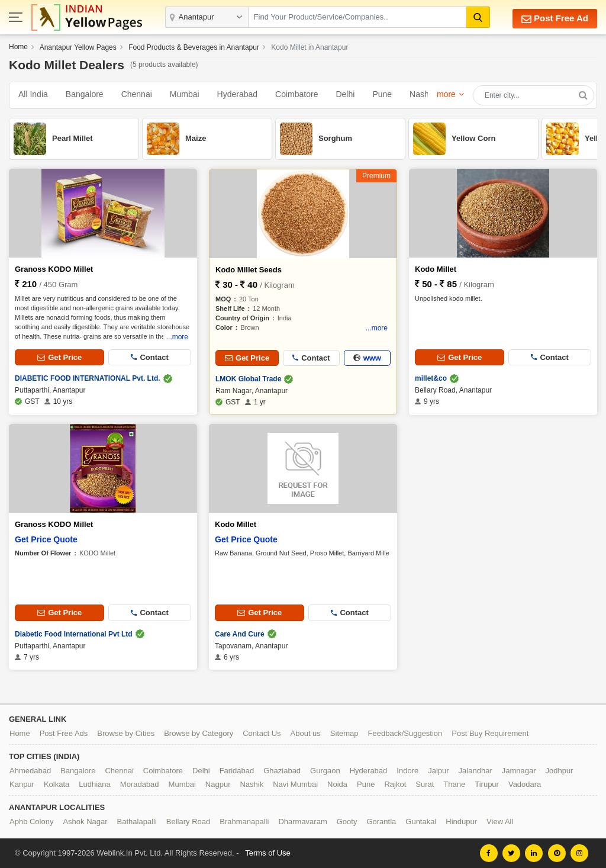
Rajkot (395, 784)
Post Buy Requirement (490, 733)
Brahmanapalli (244, 822)
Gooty (347, 822)
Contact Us (262, 733)
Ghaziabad (282, 771)
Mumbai (185, 94)
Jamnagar (519, 771)
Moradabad (140, 784)
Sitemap (344, 733)
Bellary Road (188, 822)
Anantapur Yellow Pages (78, 47)
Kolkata (57, 784)
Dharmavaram (302, 822)
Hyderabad (238, 94)
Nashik (422, 94)
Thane (454, 784)
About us (306, 733)
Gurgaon (325, 771)
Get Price (59, 357)
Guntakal (421, 822)
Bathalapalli (137, 822)
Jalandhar (476, 771)
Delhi (345, 94)
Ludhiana (95, 784)
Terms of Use (268, 853)
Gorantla (381, 822)
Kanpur (22, 784)
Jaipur (438, 771)
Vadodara (525, 784)
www (367, 358)
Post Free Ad (555, 19)
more (446, 94)
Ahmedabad (30, 771)
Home (18, 47)
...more (177, 337)
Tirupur (487, 784)
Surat (425, 784)
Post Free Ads (64, 733)
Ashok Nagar (85, 822)
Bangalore (85, 94)
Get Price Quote (46, 539)
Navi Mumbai (295, 784)
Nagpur (218, 784)
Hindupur (461, 822)
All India (33, 94)
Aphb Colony (31, 822)
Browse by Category (199, 733)
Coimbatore (296, 94)
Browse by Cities (126, 733)
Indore (407, 771)
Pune (382, 94)
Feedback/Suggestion (405, 733)
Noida (337, 784)
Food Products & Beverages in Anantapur (194, 47)
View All (500, 822)
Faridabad (237, 771)
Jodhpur (560, 771)
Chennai (137, 94)
